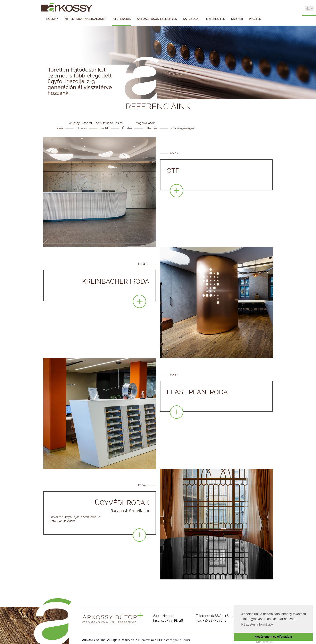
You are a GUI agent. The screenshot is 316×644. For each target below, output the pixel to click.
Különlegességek (182, 128)
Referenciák (121, 19)
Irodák (105, 128)
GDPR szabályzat (168, 640)
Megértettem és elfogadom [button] (273, 637)
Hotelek (82, 128)
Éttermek (152, 128)
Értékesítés (216, 19)
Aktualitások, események (157, 19)
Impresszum (146, 640)
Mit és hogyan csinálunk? (85, 19)
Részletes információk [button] (257, 624)
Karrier (237, 19)
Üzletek (127, 128)
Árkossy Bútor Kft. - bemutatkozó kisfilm (96, 123)
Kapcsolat (192, 19)
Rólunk (52, 19)
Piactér (255, 19)
